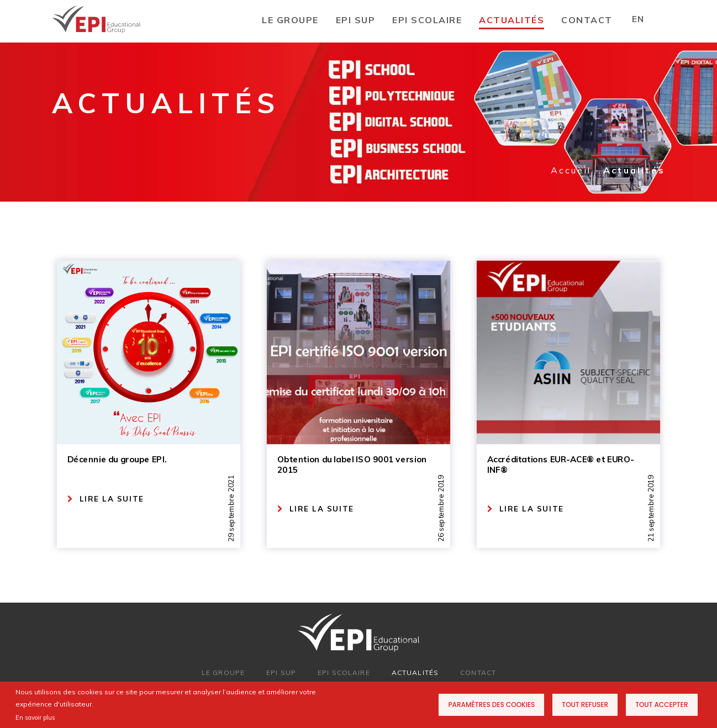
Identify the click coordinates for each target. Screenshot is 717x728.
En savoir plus (35, 718)
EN (638, 19)
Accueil (571, 170)
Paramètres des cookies (491, 705)
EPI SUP (356, 20)
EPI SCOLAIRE (427, 20)
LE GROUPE (290, 20)
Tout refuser (585, 705)
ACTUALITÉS (415, 672)
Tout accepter (661, 705)
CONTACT (587, 20)
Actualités (512, 20)
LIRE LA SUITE (106, 499)
